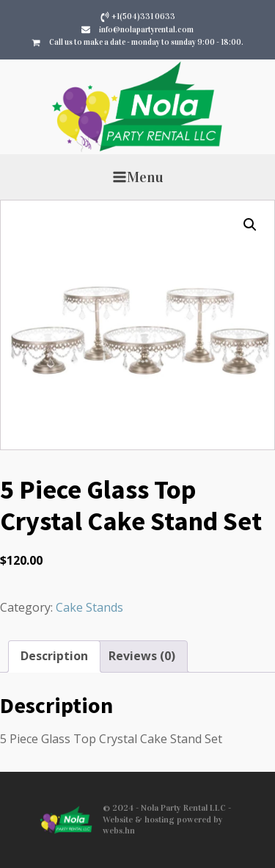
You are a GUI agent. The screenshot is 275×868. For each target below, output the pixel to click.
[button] (250, 225)
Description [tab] (54, 656)
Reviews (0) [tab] (142, 656)
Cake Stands (89, 607)
